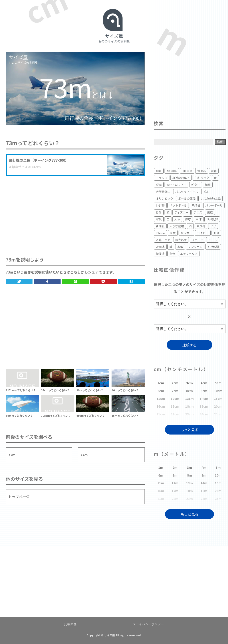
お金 (216, 233)
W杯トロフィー (176, 185)
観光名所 (181, 240)
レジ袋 (160, 205)
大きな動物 (177, 226)
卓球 (199, 219)
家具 (159, 219)
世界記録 (212, 219)
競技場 (160, 254)
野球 (188, 219)
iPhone (160, 233)
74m (84, 455)
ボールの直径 (187, 198)
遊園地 (160, 247)
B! (131, 281)
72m (12, 455)
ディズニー (181, 212)
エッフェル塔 (189, 254)
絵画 (208, 185)
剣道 (210, 212)
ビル (206, 192)
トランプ (162, 178)
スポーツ (197, 240)
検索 (220, 142)
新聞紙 (160, 226)
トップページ (19, 497)
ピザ (213, 226)
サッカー (186, 233)
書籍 (214, 171)
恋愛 (173, 233)
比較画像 (70, 624)
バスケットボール (187, 192)
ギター (196, 185)
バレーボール (214, 205)
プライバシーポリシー (148, 624)
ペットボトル (178, 205)
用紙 (159, 171)
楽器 (159, 185)
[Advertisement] (75, 212)
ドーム (213, 240)
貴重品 (202, 171)
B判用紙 (187, 171)
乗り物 (201, 226)
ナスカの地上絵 (211, 198)
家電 (180, 247)
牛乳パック (202, 178)
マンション (195, 247)
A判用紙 (172, 171)
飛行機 (196, 205)
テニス (198, 212)
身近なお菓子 (181, 178)
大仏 (177, 219)
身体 (159, 212)
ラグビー (203, 233)
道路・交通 (163, 240)
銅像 (172, 254)
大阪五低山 (163, 192)
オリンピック (165, 198)
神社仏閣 (213, 247)
